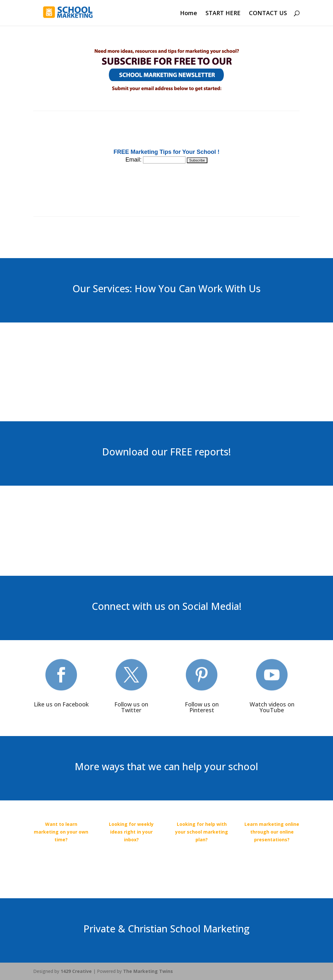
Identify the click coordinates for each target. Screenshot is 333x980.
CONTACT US (268, 14)
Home (189, 14)
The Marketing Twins (148, 971)
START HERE (223, 14)
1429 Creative (76, 971)
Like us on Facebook (61, 704)
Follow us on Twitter (131, 707)
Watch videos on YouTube (272, 707)
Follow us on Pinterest (202, 707)
